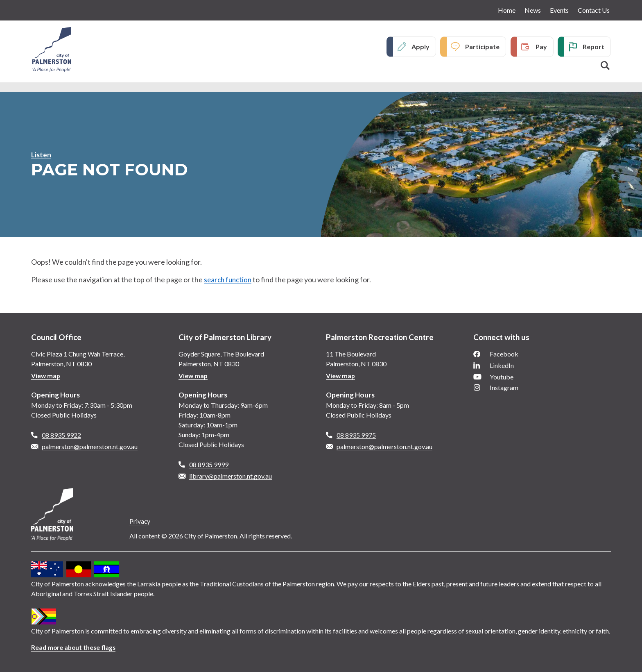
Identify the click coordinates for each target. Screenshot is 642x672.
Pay (541, 47)
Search (605, 66)
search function (229, 279)
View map (46, 376)
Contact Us (594, 10)
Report (593, 47)
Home (507, 10)
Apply (420, 47)
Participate (482, 47)
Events (559, 10)
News (533, 10)
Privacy (140, 521)
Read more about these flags (75, 647)
